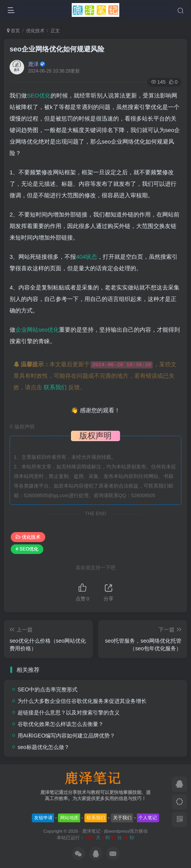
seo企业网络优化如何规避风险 (57, 49)
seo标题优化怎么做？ (44, 747)
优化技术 (35, 31)
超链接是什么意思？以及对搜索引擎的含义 (69, 713)
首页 (13, 31)
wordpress (119, 831)
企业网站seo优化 (37, 330)
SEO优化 (39, 95)
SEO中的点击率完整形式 (48, 689)
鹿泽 (33, 64)
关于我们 (122, 818)
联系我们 (55, 387)
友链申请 (43, 818)
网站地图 (69, 818)
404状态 (86, 257)
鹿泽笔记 (91, 831)
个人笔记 (148, 818)
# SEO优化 (27, 549)
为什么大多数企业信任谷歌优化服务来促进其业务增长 (82, 701)
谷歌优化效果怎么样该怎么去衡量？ (61, 724)
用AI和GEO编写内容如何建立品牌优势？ (66, 736)
